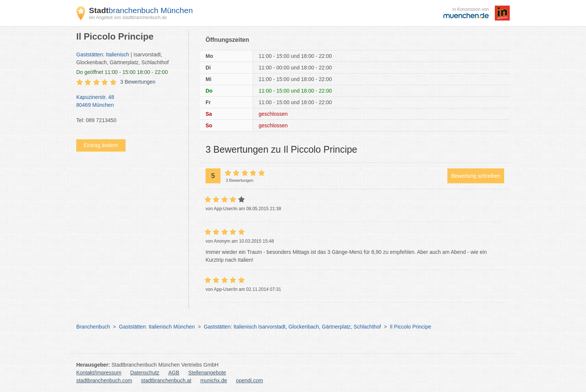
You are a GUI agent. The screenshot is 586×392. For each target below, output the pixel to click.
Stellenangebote (207, 373)
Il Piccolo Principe (411, 327)
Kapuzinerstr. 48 (129, 102)
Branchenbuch (93, 327)
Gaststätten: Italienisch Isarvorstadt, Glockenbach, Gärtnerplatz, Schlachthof (292, 327)
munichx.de (214, 380)
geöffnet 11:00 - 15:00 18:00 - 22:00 (122, 72)
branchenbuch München (141, 10)
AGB (174, 373)
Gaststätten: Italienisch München (157, 327)
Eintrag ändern (101, 145)
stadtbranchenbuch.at (166, 380)
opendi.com (249, 380)
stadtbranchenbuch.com (104, 380)
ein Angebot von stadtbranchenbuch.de (128, 18)
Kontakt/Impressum (99, 373)
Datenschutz (145, 373)
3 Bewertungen (138, 82)
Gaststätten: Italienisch (103, 55)
